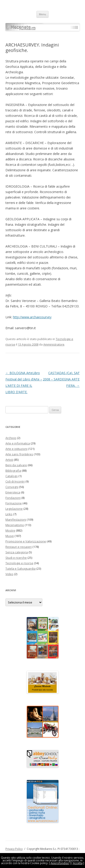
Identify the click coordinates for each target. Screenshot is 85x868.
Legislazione (14, 509)
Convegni (12, 487)
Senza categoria (17, 552)
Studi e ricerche (16, 558)
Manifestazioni (16, 520)
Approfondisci (60, 863)
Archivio (11, 438)
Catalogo (12, 476)
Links (9, 514)
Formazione (14, 503)
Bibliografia (13, 471)
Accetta (78, 863)
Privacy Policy (14, 849)
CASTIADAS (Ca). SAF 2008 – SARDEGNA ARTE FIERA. (61, 379)
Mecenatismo (15, 525)
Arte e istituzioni (16, 449)
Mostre (10, 530)
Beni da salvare (16, 465)
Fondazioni (13, 498)
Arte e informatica (18, 443)
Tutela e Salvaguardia (21, 569)
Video (9, 574)
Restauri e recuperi (19, 547)
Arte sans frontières (19, 454)
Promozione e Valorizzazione (26, 541)
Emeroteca (13, 492)
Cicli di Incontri (15, 481)
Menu (42, 14)
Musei (10, 536)
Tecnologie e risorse (19, 563)
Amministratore (54, 344)
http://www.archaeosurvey (32, 317)
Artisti (9, 460)
